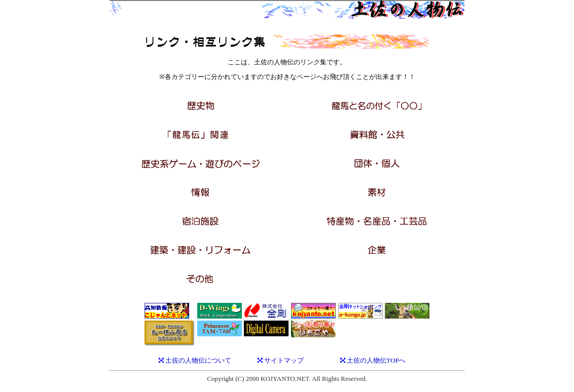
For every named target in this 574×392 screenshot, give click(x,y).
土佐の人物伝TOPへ (376, 360)
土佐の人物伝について (198, 360)
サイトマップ (284, 360)
